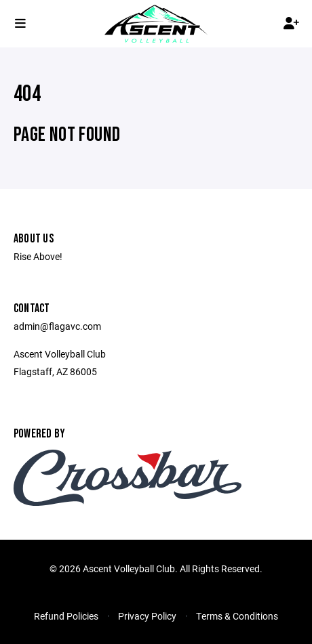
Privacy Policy (147, 616)
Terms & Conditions (237, 616)
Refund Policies (66, 616)
